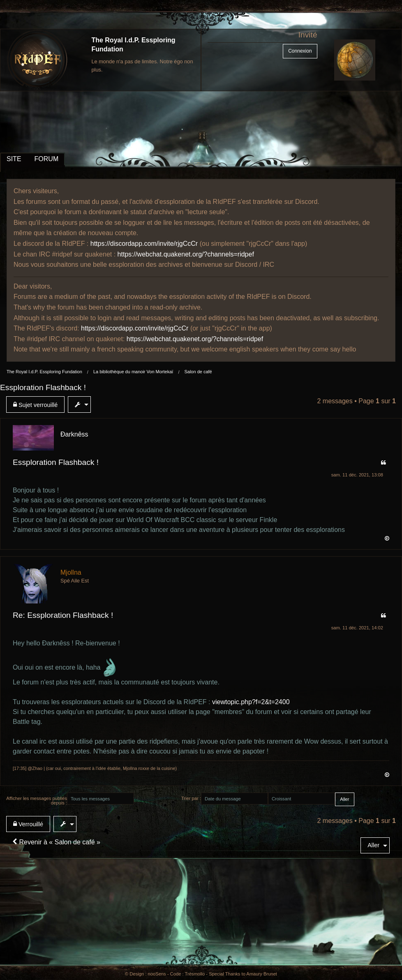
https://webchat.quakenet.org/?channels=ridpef (186, 254)
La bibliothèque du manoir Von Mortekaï (133, 372)
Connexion (300, 51)
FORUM (47, 159)
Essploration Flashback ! (43, 387)
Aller (373, 845)
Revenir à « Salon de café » (56, 842)
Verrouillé (28, 824)
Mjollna (71, 572)
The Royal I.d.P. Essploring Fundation (44, 372)
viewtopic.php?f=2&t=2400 (251, 702)
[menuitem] (37, 404)
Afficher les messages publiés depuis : (37, 801)
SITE (14, 159)
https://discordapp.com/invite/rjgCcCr (144, 244)
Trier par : (191, 798)
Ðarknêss (74, 434)
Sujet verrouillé (35, 405)
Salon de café (198, 372)
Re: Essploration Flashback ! (63, 615)
